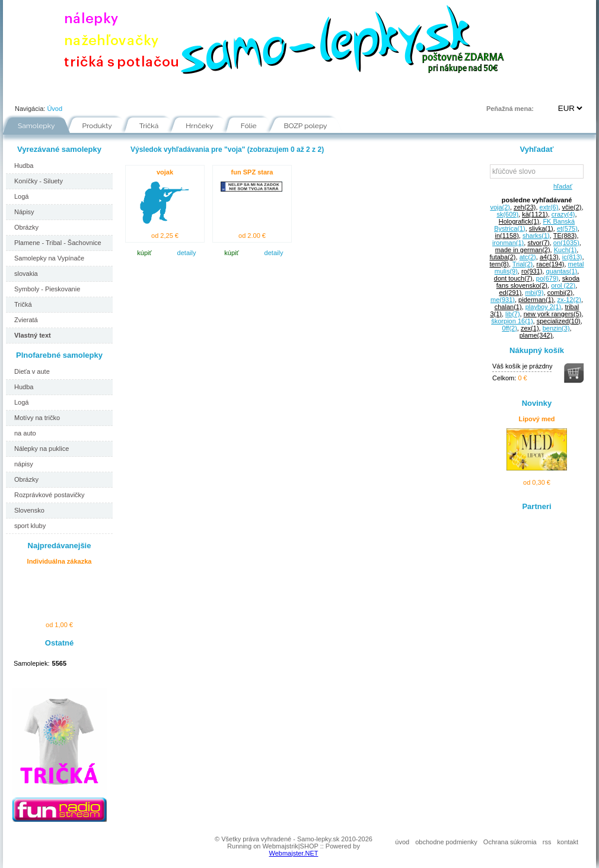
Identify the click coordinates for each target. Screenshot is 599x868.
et (567, 228)
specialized (559, 321)
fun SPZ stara (252, 172)
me (503, 300)
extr (549, 207)
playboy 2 (544, 307)
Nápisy (24, 212)
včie (572, 207)
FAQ (354, 91)
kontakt (568, 842)
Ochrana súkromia (510, 842)
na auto (25, 433)
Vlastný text (33, 335)
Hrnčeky (200, 126)
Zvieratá (26, 320)
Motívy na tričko (37, 418)
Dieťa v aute (32, 371)
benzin (556, 328)
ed (510, 292)
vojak (165, 172)
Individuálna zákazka (60, 561)
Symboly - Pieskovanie (47, 289)
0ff (509, 328)
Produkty (97, 126)
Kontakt (401, 91)
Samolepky (36, 126)
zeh (525, 207)
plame (536, 335)
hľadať (561, 186)
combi (560, 292)
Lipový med (536, 419)
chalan (508, 307)
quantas (562, 271)
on (566, 243)
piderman (536, 300)
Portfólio (74, 91)
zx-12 (569, 300)
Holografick (519, 221)
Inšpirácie (303, 91)
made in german (523, 250)
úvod (402, 842)
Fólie (252, 91)
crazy (563, 214)
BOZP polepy (306, 126)
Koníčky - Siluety (39, 181)
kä (535, 214)
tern (499, 264)
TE (565, 236)
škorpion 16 (512, 321)
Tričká (149, 126)
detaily (187, 253)
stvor (538, 243)
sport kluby (30, 526)
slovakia (26, 274)
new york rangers (553, 314)
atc (528, 257)
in (506, 236)
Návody (204, 91)
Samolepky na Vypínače (49, 258)
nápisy (24, 464)
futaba (502, 257)
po (547, 278)
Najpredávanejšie (60, 546)
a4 (549, 257)
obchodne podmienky (446, 842)
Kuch (565, 250)
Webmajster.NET (294, 853)
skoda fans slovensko (538, 282)
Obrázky (26, 227)
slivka (541, 228)
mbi (534, 292)
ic (572, 257)
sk (507, 214)
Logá (21, 196)
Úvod (24, 91)
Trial (522, 264)
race (550, 264)
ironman (508, 243)
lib (512, 314)
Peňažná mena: (510, 109)
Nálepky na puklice (42, 449)
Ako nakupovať (140, 91)
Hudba (24, 166)
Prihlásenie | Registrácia (548, 91)
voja (500, 207)
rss (547, 842)
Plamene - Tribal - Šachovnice (58, 243)
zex (530, 328)
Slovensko (29, 510)
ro (532, 271)
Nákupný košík (537, 350)
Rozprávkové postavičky (50, 495)
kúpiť (144, 253)
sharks (536, 236)
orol (563, 285)
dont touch (513, 278)
